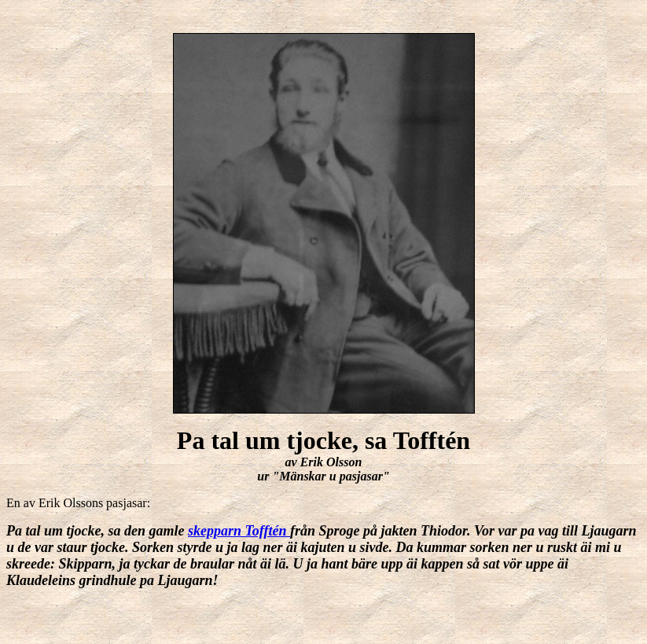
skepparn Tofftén (239, 531)
